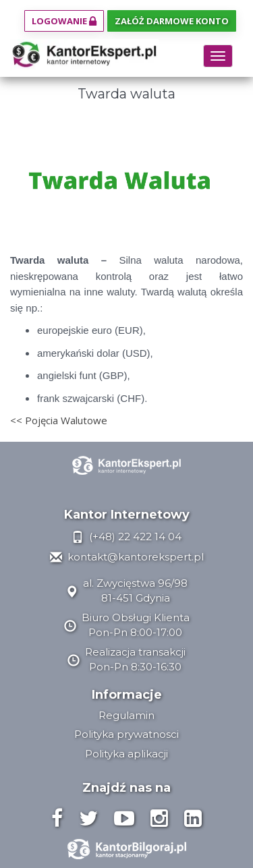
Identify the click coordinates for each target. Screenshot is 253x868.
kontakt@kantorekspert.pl (127, 557)
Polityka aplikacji (126, 754)
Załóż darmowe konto (172, 21)
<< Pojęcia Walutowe (59, 420)
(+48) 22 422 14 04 (126, 537)
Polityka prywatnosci (126, 734)
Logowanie (64, 21)
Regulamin (126, 715)
